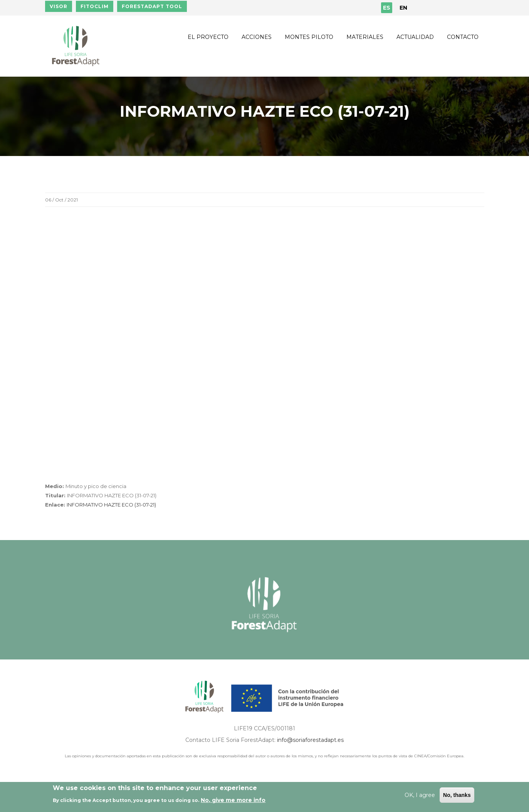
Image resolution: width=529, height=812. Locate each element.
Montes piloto (309, 37)
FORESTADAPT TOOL (152, 6)
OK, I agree (420, 795)
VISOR (59, 6)
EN (403, 8)
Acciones (257, 37)
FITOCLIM (95, 6)
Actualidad (415, 37)
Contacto (463, 37)
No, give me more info (233, 800)
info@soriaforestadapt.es (310, 740)
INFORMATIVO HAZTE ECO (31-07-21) (111, 505)
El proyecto (208, 37)
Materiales (365, 37)
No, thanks (457, 795)
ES (387, 8)
